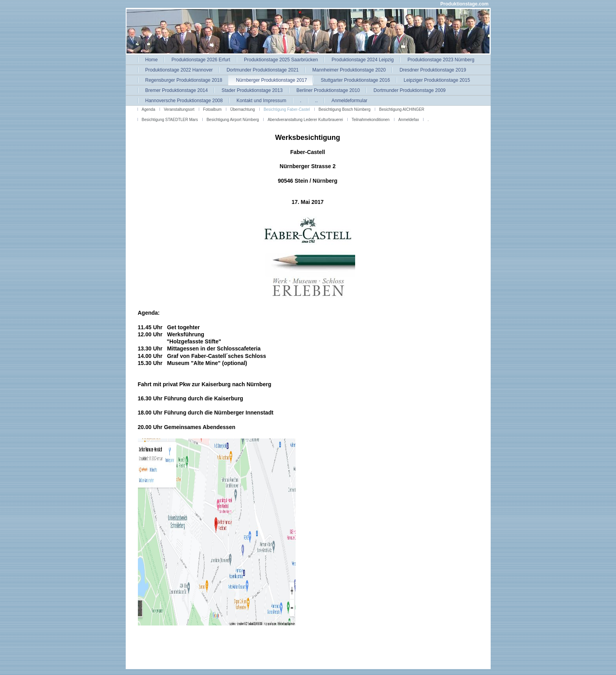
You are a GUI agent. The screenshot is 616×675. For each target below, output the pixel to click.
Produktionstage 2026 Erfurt (201, 60)
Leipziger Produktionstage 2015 (437, 80)
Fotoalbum (212, 109)
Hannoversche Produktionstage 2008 (184, 101)
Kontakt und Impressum (261, 101)
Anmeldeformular (349, 101)
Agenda (148, 109)
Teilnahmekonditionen (371, 120)
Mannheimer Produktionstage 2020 (349, 70)
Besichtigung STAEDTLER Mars (170, 120)
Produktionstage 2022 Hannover (179, 70)
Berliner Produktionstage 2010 (328, 90)
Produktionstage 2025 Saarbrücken (281, 60)
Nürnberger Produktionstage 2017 (272, 80)
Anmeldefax (409, 120)
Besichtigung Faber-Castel (287, 109)
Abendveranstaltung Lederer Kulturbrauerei (305, 120)
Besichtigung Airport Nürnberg (233, 120)
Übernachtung (243, 109)
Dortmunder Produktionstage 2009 (410, 90)
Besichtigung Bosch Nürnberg (345, 109)
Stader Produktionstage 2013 (252, 90)
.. (316, 101)
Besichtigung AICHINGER (402, 109)
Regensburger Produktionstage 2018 (184, 80)
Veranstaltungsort (179, 109)
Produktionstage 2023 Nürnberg (441, 60)
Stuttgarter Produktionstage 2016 (355, 80)
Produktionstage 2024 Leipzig (363, 60)
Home (152, 60)
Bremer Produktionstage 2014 (177, 90)
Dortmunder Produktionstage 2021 (263, 70)
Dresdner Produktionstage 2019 (433, 70)
